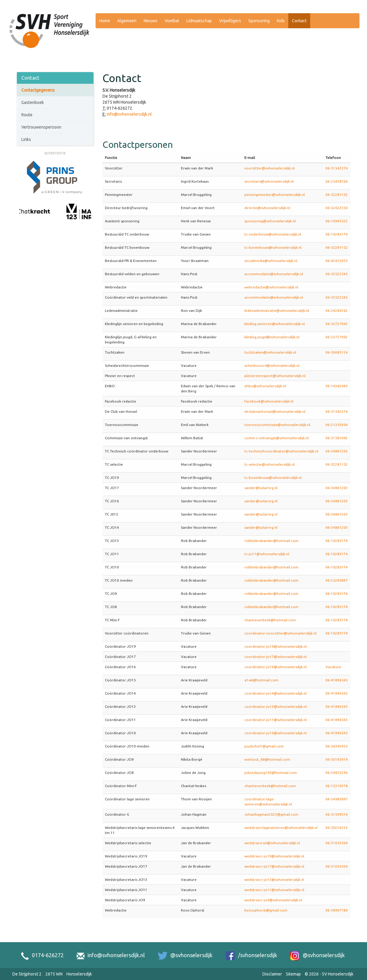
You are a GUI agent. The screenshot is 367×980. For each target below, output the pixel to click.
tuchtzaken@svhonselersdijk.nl (270, 352)
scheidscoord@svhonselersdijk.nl (272, 365)
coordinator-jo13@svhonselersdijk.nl (275, 706)
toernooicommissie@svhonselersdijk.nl (277, 425)
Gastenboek (33, 102)
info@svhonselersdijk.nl (129, 114)
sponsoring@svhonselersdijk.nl (270, 221)
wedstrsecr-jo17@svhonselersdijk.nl (274, 866)
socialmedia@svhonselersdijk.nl (271, 261)
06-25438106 (337, 181)
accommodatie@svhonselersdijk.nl (274, 274)
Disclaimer (272, 974)
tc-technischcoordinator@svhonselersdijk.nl (281, 451)
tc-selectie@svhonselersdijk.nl (269, 464)
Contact (299, 21)
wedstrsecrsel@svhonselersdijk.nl (272, 843)
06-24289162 (337, 310)
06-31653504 (337, 843)
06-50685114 (337, 352)
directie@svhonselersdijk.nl (267, 208)
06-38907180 (337, 910)
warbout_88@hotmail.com (267, 759)
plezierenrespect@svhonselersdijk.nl (275, 376)
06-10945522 (337, 221)
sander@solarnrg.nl (261, 488)
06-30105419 (337, 759)
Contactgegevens (38, 90)
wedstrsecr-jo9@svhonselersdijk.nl (273, 900)
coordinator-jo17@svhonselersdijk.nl (275, 657)
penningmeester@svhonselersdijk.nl (275, 195)
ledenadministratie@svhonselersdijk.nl (277, 310)
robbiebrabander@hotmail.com (271, 541)
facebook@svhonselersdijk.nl (269, 401)
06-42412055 (337, 261)
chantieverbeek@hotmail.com (270, 620)
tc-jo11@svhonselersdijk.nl (267, 554)
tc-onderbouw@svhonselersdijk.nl (273, 234)
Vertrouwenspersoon (41, 127)
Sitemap (293, 974)
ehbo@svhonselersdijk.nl (265, 386)
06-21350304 (337, 425)
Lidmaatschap (199, 21)
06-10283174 (337, 234)
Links (26, 139)
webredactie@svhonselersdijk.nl (271, 287)
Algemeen (127, 21)
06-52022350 (337, 208)
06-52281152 (337, 195)
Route (27, 115)
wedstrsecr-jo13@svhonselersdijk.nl (274, 880)
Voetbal (172, 21)
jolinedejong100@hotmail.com (271, 773)
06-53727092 (337, 324)
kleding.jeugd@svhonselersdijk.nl (272, 337)
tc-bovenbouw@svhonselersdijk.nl (273, 247)
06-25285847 (337, 580)
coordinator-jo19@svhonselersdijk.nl (275, 646)
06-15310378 (337, 786)
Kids (281, 21)
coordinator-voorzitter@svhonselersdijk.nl (280, 633)
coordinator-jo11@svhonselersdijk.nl (275, 720)
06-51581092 (337, 438)
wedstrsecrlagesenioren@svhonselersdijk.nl (281, 828)
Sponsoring (259, 21)
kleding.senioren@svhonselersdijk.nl (275, 324)
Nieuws (151, 21)
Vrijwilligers (230, 21)
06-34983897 (337, 799)
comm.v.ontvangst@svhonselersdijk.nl (277, 438)
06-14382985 (337, 386)
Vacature (333, 667)
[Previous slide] (22, 218)
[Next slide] (88, 218)
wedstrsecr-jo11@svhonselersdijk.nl (274, 890)
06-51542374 (337, 168)
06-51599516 (337, 814)
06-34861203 (337, 451)
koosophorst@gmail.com (266, 910)
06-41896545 (337, 680)
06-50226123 (337, 828)
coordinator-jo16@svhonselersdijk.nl (275, 667)
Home (105, 21)
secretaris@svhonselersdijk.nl (269, 181)
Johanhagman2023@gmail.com (271, 814)
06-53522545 (337, 274)
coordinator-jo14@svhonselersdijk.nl (275, 693)
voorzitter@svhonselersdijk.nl (269, 168)
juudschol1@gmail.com (264, 746)
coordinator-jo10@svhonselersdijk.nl (275, 733)
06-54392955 (337, 746)
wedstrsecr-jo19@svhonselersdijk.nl (274, 856)
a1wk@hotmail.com (261, 680)
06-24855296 (337, 773)
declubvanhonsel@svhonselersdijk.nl (275, 411)
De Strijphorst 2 (27, 974)
